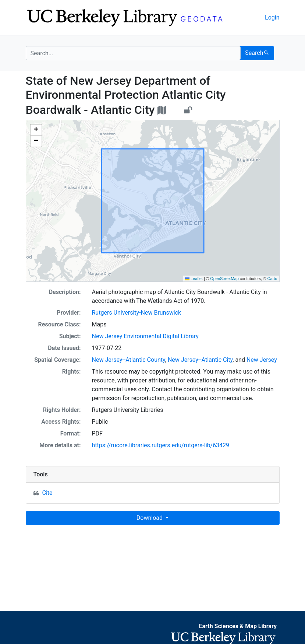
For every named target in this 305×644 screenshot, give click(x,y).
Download (150, 518)
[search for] (133, 53)
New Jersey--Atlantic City (200, 360)
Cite (47, 493)
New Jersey (262, 360)
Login (272, 17)
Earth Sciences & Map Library (238, 626)
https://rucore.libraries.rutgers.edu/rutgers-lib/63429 (161, 445)
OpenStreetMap (224, 279)
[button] (36, 130)
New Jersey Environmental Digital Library (145, 336)
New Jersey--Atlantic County (129, 360)
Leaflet (194, 279)
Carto (272, 279)
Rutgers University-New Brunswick (137, 313)
